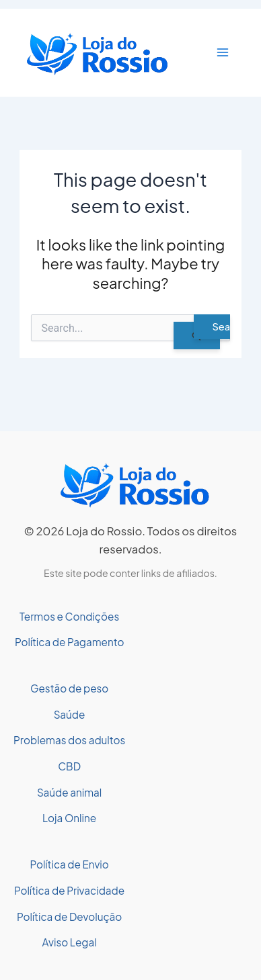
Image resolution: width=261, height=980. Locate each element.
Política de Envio (69, 864)
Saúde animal (69, 792)
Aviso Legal (70, 942)
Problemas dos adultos (69, 740)
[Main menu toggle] (223, 52)
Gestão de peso (69, 688)
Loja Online (69, 818)
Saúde (70, 714)
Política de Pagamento (70, 642)
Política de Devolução (69, 917)
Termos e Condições (69, 616)
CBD (69, 766)
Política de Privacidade (69, 890)
